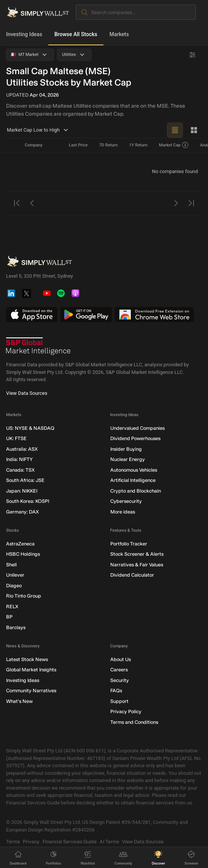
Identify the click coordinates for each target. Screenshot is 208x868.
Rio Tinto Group (24, 596)
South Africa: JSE (25, 480)
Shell (11, 565)
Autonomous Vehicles (134, 470)
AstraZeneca (20, 544)
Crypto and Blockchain (136, 491)
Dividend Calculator (132, 575)
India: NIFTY (19, 459)
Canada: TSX (20, 470)
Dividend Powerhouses (135, 438)
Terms (13, 842)
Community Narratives (31, 691)
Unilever (15, 575)
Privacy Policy (126, 711)
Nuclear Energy (128, 459)
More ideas (123, 512)
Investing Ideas (24, 34)
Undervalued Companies (137, 428)
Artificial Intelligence (133, 480)
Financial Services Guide (70, 842)
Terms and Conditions (134, 722)
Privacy (31, 842)
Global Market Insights (31, 670)
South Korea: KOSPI (28, 501)
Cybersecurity (126, 501)
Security (120, 680)
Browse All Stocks (76, 34)
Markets (119, 34)
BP (9, 617)
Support (119, 701)
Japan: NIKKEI (22, 491)
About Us (121, 659)
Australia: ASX (22, 449)
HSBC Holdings (23, 554)
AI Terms (109, 842)
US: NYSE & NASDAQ (30, 428)
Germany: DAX (22, 512)
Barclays (16, 627)
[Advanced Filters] (192, 55)
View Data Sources (27, 393)
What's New (19, 701)
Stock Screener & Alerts (137, 554)
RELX (12, 606)
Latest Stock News (27, 659)
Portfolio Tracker (129, 544)
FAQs (116, 691)
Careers (119, 670)
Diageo (14, 586)
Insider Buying (126, 449)
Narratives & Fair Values (137, 565)
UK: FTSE (16, 438)
